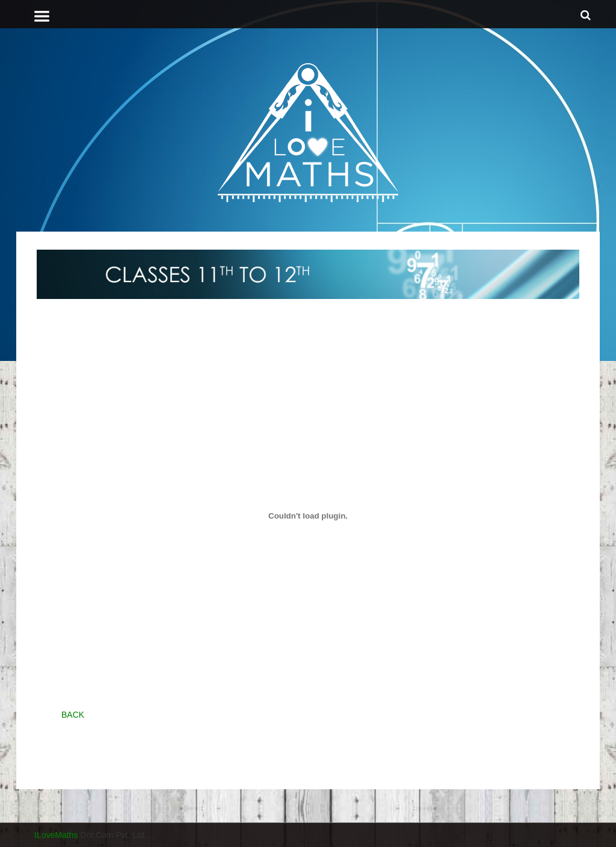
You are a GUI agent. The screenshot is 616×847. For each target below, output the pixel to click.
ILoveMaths (56, 835)
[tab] (285, 16)
